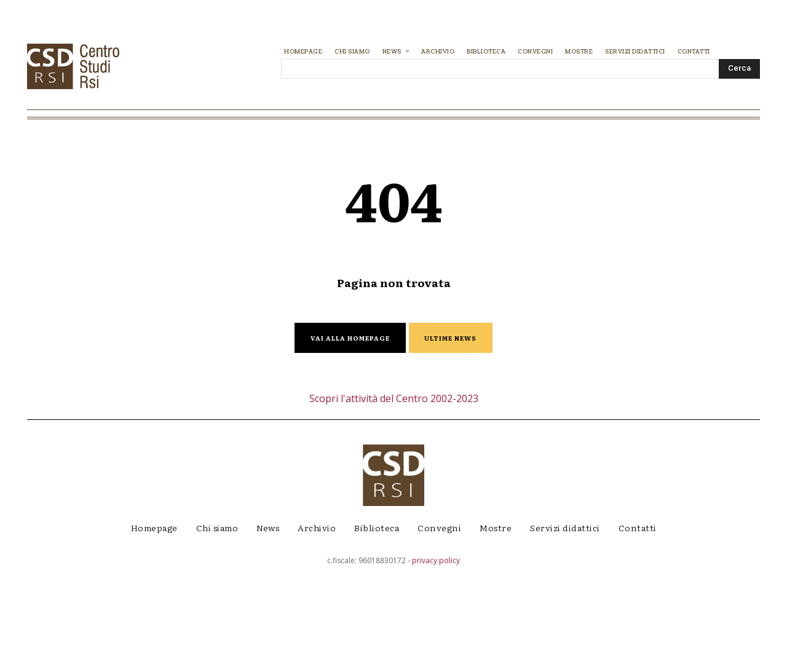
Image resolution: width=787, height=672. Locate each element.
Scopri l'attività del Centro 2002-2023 (394, 501)
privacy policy (436, 663)
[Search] (739, 69)
